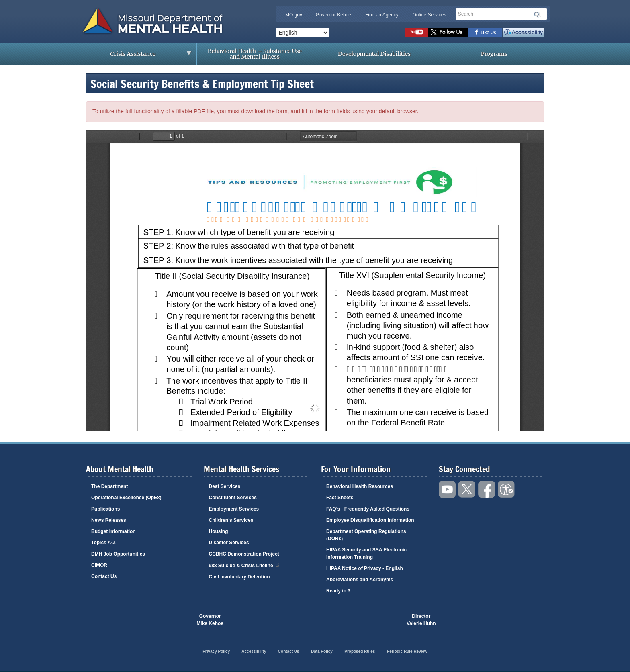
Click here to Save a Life (361, 620)
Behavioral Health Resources (360, 486)
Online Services (429, 15)
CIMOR (99, 565)
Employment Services (234, 509)
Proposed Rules (360, 651)
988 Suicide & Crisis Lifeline (245, 565)
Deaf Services (225, 486)
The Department (109, 486)
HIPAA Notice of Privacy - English (365, 568)
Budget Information (114, 531)
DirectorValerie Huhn (421, 620)
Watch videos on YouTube (417, 32)
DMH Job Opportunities (118, 554)
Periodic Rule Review (407, 651)
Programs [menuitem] (494, 54)
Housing (219, 531)
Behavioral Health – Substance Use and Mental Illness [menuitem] (255, 54)
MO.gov (294, 15)
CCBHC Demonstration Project (244, 554)
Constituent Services (233, 498)
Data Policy (322, 651)
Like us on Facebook (486, 32)
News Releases (109, 520)
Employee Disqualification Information (370, 520)
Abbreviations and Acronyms (360, 580)
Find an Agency (382, 15)
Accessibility (523, 32)
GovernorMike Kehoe (210, 620)
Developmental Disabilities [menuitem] (374, 54)
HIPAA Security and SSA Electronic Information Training (366, 554)
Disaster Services (229, 543)
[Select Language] (303, 33)
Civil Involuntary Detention (239, 577)
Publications (105, 509)
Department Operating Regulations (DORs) (366, 535)
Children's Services (231, 520)
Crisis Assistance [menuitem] (135, 56)
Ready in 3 (338, 591)
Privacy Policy (216, 651)
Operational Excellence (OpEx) (126, 498)
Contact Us (104, 576)
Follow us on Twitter (448, 32)
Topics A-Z (103, 543)
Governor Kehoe (333, 15)
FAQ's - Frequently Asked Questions (368, 509)
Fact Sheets (340, 498)
